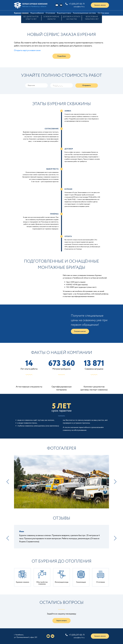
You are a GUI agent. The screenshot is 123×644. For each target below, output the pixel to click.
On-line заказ (103, 13)
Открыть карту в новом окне (27, 50)
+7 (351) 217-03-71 (77, 4)
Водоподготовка (64, 13)
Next (115, 482)
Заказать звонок (100, 5)
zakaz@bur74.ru (79, 7)
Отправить (87, 85)
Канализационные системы (84, 13)
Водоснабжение (37, 13)
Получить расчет (80, 331)
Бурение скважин (21, 13)
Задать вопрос (62, 621)
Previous (8, 482)
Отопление (50, 13)
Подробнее (62, 56)
